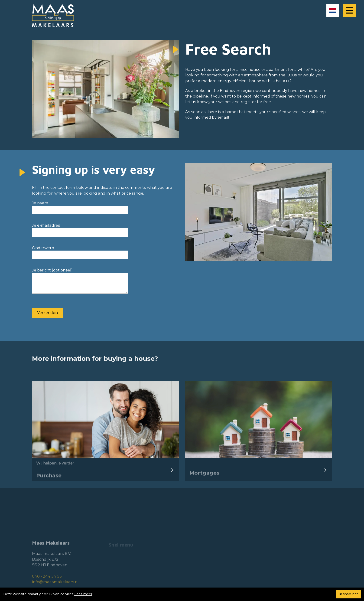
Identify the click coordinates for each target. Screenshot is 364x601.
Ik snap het (348, 594)
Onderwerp (80, 251)
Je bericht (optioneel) (80, 283)
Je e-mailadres (80, 229)
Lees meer (83, 594)
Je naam (80, 206)
